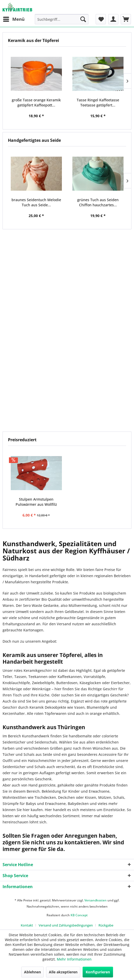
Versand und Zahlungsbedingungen (66, 925)
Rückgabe (106, 925)
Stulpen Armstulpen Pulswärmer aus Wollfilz (36, 502)
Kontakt (27, 925)
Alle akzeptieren (63, 972)
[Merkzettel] (101, 19)
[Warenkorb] (126, 19)
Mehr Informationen (74, 959)
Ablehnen (32, 972)
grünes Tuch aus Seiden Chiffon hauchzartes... (98, 202)
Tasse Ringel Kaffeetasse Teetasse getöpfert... (98, 103)
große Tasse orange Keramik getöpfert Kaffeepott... (36, 103)
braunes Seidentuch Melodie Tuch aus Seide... (36, 202)
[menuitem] (14, 19)
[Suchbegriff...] (62, 19)
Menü (14, 19)
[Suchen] (83, 19)
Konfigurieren (98, 972)
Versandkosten (96, 900)
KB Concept (79, 915)
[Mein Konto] (113, 19)
